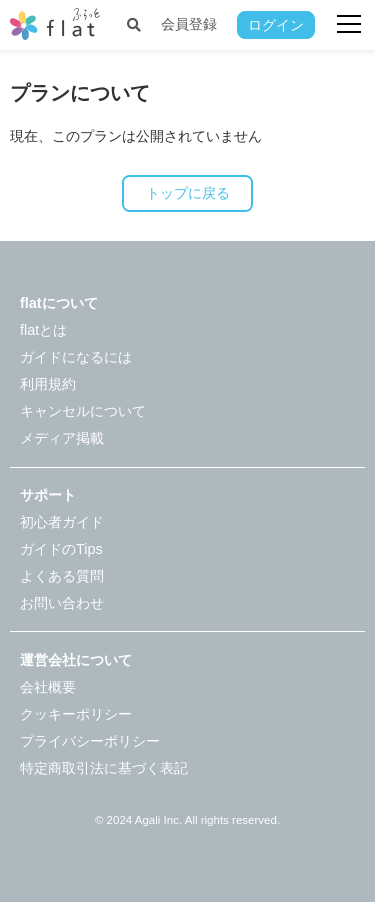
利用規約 (48, 384)
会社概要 (48, 687)
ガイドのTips (61, 549)
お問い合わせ (62, 603)
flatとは (43, 330)
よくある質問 (62, 576)
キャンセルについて (83, 411)
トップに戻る (188, 193)
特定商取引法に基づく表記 (104, 768)
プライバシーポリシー (90, 741)
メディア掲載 (62, 438)
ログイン (276, 25)
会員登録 (189, 24)
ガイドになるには (76, 357)
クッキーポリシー (76, 714)
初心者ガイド (62, 522)
